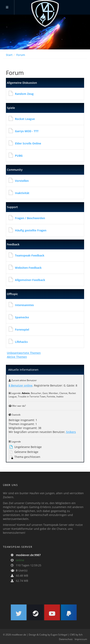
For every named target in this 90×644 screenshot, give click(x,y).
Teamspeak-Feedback (30, 255)
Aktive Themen (17, 357)
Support (12, 207)
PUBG (19, 156)
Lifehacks (21, 342)
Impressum (81, 639)
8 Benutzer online (21, 385)
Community (15, 170)
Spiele (11, 108)
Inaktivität (22, 193)
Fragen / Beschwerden (30, 218)
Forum (21, 55)
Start (9, 55)
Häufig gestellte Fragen (31, 230)
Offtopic (12, 294)
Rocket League (25, 119)
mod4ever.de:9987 (28, 555)
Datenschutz (66, 639)
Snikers (71, 432)
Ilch (81, 635)
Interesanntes (24, 305)
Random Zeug (24, 94)
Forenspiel (22, 330)
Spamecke (22, 317)
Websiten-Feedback (28, 268)
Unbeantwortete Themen (24, 353)
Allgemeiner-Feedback (30, 280)
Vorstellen (22, 181)
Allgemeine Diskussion (22, 83)
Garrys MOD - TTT (27, 131)
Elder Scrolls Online (28, 143)
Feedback (13, 244)
